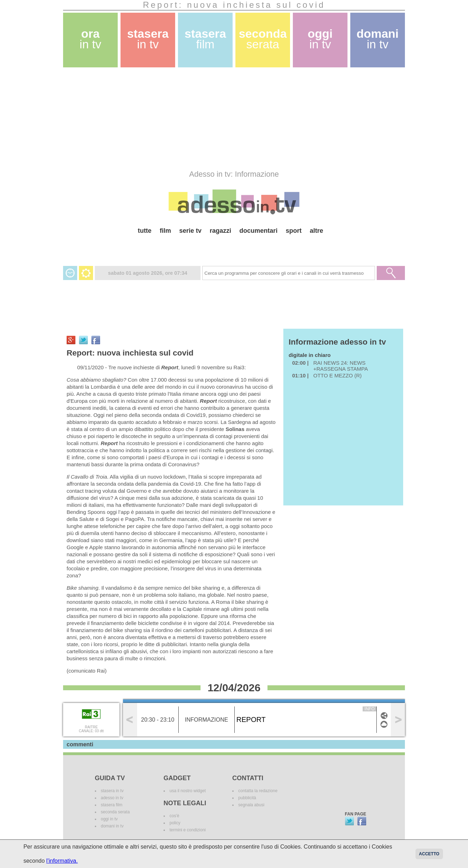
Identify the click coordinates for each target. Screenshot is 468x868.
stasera (148, 39)
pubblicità (247, 798)
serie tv (190, 231)
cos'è (174, 816)
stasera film (112, 805)
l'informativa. (62, 861)
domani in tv (112, 826)
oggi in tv (109, 819)
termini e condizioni (188, 830)
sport (294, 231)
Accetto (429, 854)
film (165, 231)
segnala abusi (251, 805)
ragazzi (220, 231)
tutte (145, 231)
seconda (263, 39)
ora (91, 39)
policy (175, 823)
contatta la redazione (258, 791)
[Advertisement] (234, 119)
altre (316, 231)
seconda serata (115, 812)
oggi (320, 39)
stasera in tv (112, 791)
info (370, 709)
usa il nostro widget (188, 791)
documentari (258, 231)
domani (378, 39)
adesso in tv (112, 798)
